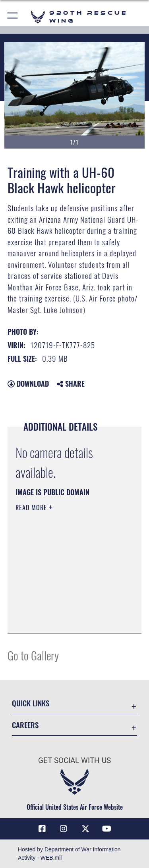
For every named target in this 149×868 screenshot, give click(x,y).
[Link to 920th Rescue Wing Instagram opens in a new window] (64, 829)
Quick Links (31, 703)
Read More (32, 507)
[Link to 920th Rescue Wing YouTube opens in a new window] (107, 829)
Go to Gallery (33, 655)
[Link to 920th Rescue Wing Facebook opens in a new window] (42, 829)
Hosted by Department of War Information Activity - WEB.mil (69, 854)
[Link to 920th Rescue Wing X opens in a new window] (85, 829)
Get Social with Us (74, 760)
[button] (13, 17)
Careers (25, 725)
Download (28, 383)
